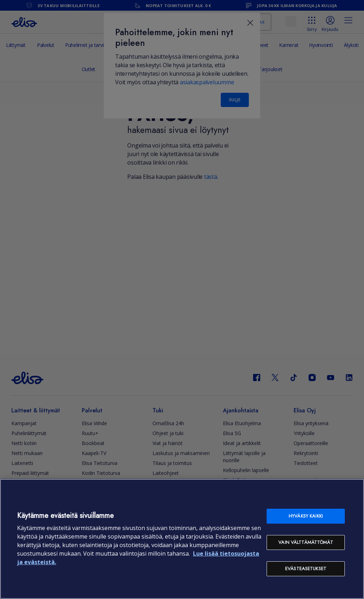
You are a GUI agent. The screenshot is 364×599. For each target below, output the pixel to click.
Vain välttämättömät (306, 542)
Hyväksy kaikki (306, 516)
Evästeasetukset (306, 569)
